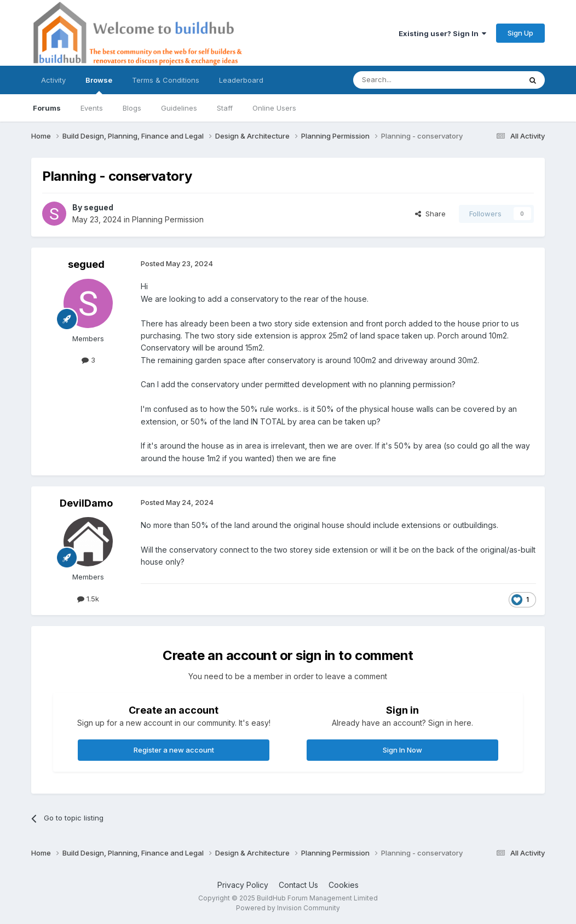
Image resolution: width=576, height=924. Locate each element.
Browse (99, 85)
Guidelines (179, 108)
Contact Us (298, 885)
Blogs (132, 108)
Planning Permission (168, 219)
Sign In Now (402, 750)
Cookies (344, 885)
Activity (53, 80)
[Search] (409, 80)
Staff (225, 108)
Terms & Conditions (166, 80)
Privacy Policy (243, 885)
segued (99, 207)
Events (92, 108)
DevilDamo (86, 503)
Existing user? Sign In (442, 33)
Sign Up (520, 33)
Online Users (274, 108)
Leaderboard (241, 80)
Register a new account (174, 750)
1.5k (88, 599)
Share (430, 214)
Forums (47, 108)
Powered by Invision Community (288, 908)
